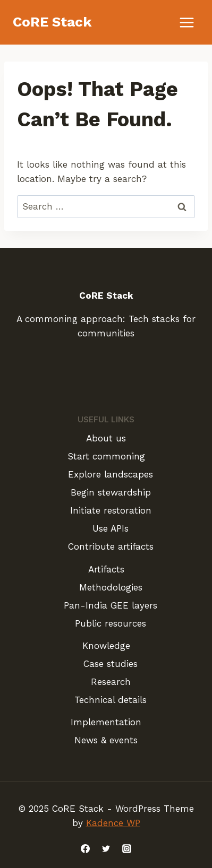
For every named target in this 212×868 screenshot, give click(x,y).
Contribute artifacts (111, 546)
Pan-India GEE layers (111, 605)
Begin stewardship (111, 492)
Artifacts (106, 569)
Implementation (106, 722)
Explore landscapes (111, 474)
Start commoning (106, 456)
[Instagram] (127, 848)
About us (106, 438)
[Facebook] (85, 848)
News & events (106, 740)
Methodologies (111, 587)
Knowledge (106, 646)
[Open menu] (186, 22)
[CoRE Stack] (52, 22)
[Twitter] (106, 848)
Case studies (111, 664)
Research (111, 682)
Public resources (111, 623)
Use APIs (111, 528)
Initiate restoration (111, 510)
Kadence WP (113, 823)
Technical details (111, 700)
